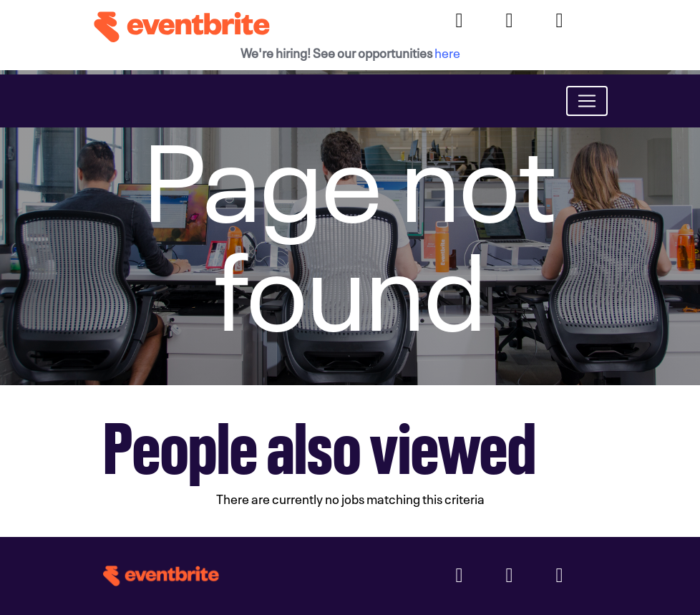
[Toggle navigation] (587, 101)
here (447, 52)
